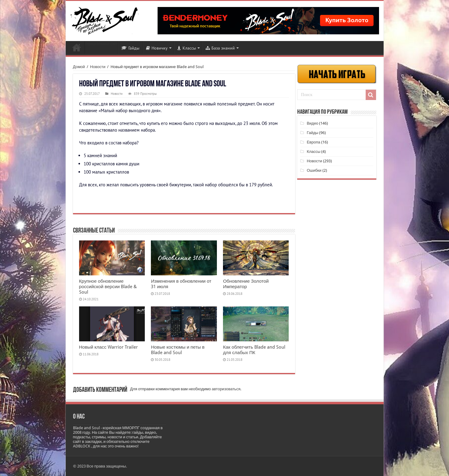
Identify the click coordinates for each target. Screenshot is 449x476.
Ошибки (314, 170)
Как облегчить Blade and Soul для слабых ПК (254, 350)
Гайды (130, 48)
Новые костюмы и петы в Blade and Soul (178, 350)
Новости (77, 47)
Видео (312, 123)
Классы (187, 48)
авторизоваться (226, 389)
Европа (313, 142)
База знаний (220, 48)
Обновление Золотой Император (246, 284)
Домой (79, 67)
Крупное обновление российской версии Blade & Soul (108, 287)
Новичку (157, 48)
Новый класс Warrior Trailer (108, 347)
